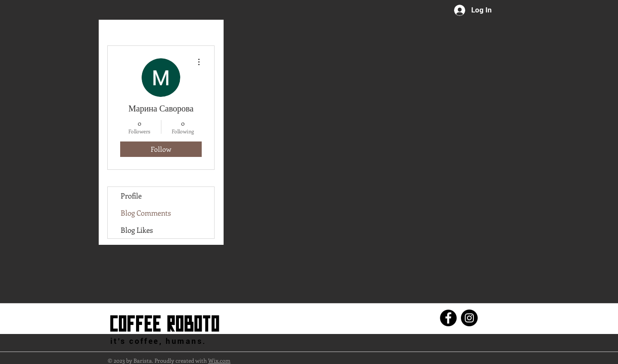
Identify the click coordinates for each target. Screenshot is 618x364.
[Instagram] (469, 318)
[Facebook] (448, 318)
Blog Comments (146, 213)
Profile (131, 196)
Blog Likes (137, 230)
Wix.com (219, 360)
